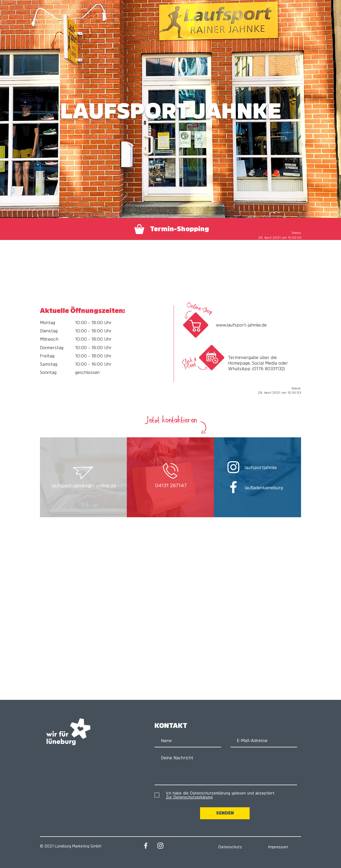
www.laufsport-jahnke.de (241, 325)
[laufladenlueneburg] (269, 488)
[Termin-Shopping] (171, 229)
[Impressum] (278, 847)
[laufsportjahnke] (269, 467)
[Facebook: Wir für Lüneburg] (146, 846)
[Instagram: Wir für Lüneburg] (160, 846)
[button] (84, 486)
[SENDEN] (225, 813)
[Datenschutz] (230, 847)
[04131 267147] (171, 486)
